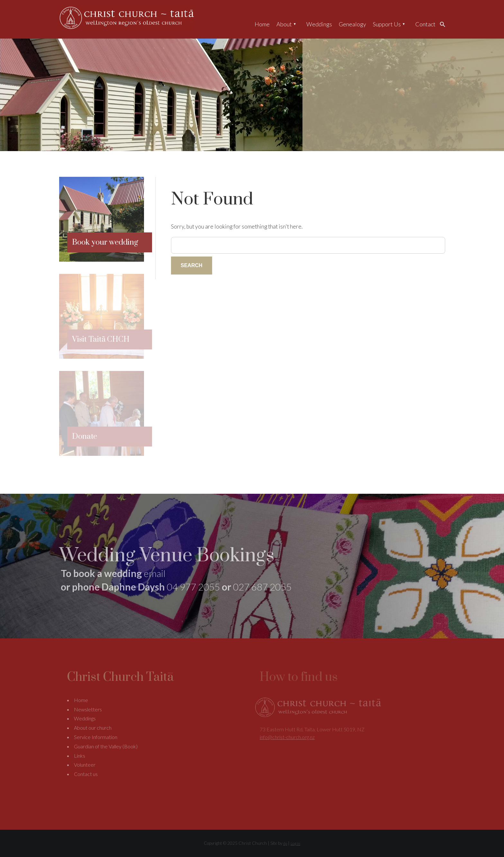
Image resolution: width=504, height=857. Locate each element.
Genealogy (352, 24)
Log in (295, 843)
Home (262, 24)
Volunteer (85, 765)
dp (285, 843)
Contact (425, 24)
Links (80, 756)
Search (444, 24)
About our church (93, 728)
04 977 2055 (193, 587)
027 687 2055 (262, 587)
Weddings (319, 24)
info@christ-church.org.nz (287, 737)
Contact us (86, 774)
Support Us (387, 24)
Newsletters (88, 709)
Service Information (96, 737)
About (284, 24)
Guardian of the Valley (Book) (106, 746)
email (155, 573)
